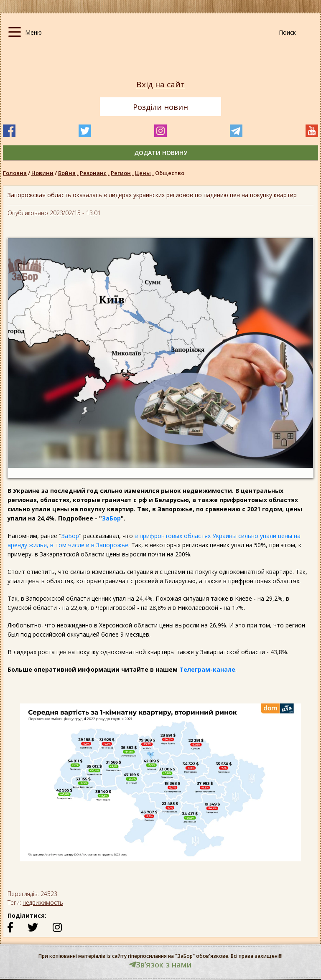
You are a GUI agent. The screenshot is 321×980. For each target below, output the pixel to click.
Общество (170, 173)
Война (69, 173)
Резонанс (95, 173)
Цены (145, 173)
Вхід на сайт (160, 85)
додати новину (161, 153)
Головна (15, 173)
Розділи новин (160, 107)
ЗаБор (111, 518)
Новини (42, 173)
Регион (123, 173)
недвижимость (43, 903)
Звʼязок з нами (160, 965)
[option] (160, 787)
